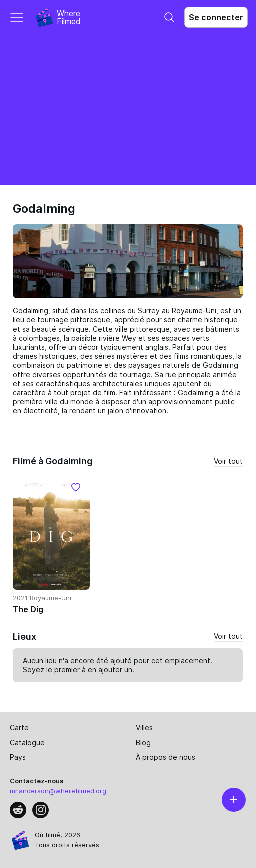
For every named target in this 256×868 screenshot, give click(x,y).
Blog (143, 743)
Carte (19, 728)
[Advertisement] (128, 110)
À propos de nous (166, 757)
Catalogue (27, 743)
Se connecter (216, 17)
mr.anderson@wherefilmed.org (58, 791)
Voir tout (228, 461)
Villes (144, 728)
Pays (18, 757)
